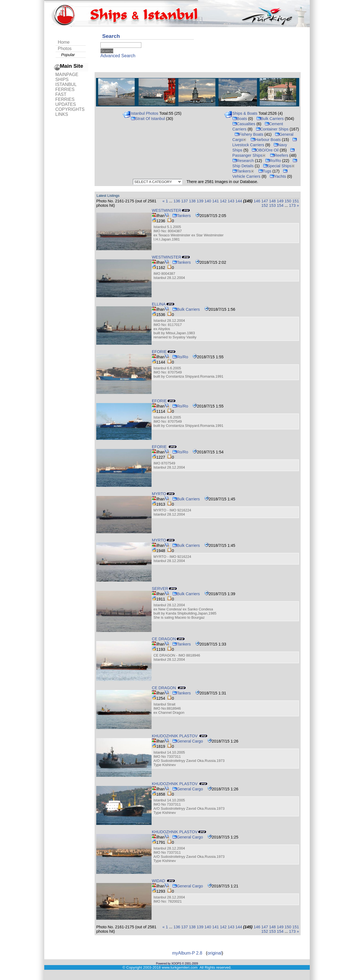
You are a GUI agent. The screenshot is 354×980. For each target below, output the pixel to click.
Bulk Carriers (270, 119)
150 (288, 201)
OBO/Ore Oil (265, 150)
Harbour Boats (266, 140)
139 (200, 201)
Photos (65, 49)
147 (265, 201)
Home (64, 42)
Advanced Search (118, 56)
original (215, 953)
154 (280, 205)
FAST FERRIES (65, 97)
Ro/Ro (273, 161)
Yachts (278, 176)
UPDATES (66, 104)
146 (257, 201)
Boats (240, 119)
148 (272, 201)
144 (239, 201)
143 (231, 201)
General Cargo (188, 741)
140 (208, 201)
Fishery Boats (249, 134)
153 (272, 205)
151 (296, 201)
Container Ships (272, 129)
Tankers (244, 171)
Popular (68, 55)
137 (184, 201)
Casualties (244, 124)
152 (265, 205)
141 (215, 201)
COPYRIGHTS (70, 109)
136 (177, 201)
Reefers (279, 155)
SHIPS (62, 79)
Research (243, 161)
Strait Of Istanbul (148, 119)
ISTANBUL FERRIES (66, 87)
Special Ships (279, 166)
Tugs (265, 171)
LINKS (62, 114)
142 (223, 201)
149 (280, 201)
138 (192, 201)
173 (292, 205)
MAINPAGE (67, 75)
